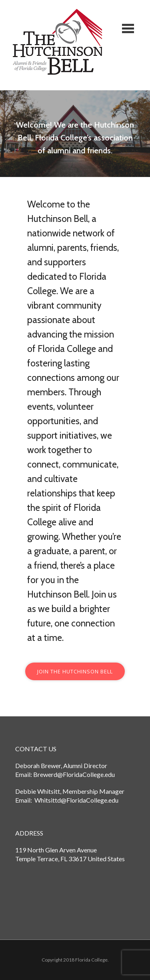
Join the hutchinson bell (75, 671)
